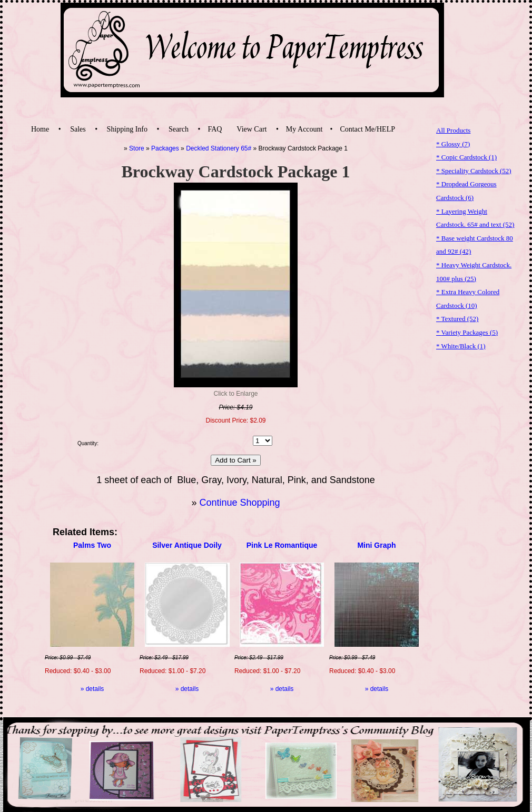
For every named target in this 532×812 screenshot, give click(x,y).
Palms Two (92, 545)
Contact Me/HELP (367, 129)
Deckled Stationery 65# (219, 148)
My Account (304, 129)
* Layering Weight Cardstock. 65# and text (475, 218)
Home (40, 129)
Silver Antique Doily (187, 545)
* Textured (457, 319)
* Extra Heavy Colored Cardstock (468, 299)
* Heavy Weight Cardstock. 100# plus (474, 272)
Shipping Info (127, 129)
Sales (78, 129)
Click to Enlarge (235, 394)
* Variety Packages (467, 332)
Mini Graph (376, 545)
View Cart (252, 129)
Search (179, 129)
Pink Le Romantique (282, 545)
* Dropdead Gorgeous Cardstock (466, 191)
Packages (165, 148)
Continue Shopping (239, 503)
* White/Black (461, 346)
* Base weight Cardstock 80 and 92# (475, 245)
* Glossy (453, 144)
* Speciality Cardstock (474, 171)
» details (92, 689)
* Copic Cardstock (466, 157)
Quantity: (88, 443)
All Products (453, 130)
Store (137, 148)
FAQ (215, 129)
